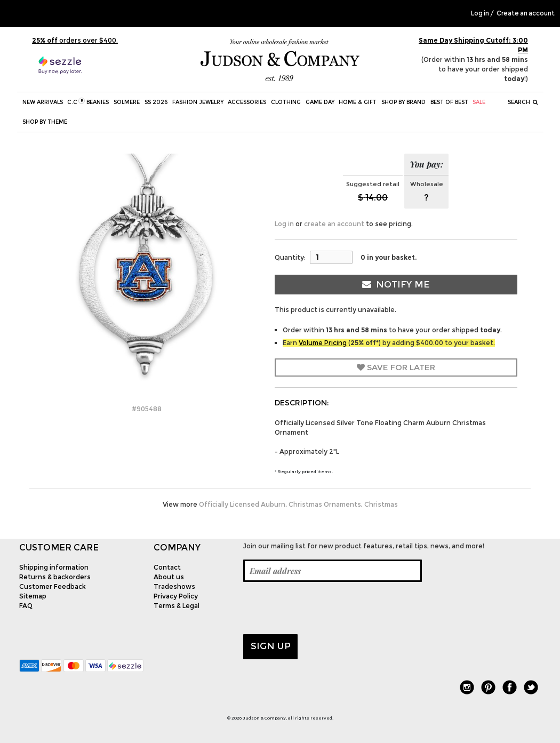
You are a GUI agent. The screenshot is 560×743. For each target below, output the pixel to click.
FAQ (26, 606)
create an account (334, 224)
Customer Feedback (53, 586)
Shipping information (54, 567)
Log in (480, 13)
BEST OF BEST (449, 102)
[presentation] (324, 608)
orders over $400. (75, 40)
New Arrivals (43, 102)
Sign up (271, 646)
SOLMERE (127, 102)
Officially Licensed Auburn (242, 504)
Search (523, 102)
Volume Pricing (323, 343)
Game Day (320, 102)
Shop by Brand (403, 102)
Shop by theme (45, 122)
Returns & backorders (55, 577)
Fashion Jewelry (198, 102)
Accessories (247, 102)
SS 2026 (156, 102)
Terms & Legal (177, 606)
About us (169, 577)
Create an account (526, 13)
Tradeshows (174, 586)
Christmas (381, 504)
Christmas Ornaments (325, 504)
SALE (479, 102)
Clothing (286, 102)
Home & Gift (358, 102)
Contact (167, 567)
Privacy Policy (176, 596)
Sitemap (33, 596)
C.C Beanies (88, 102)
